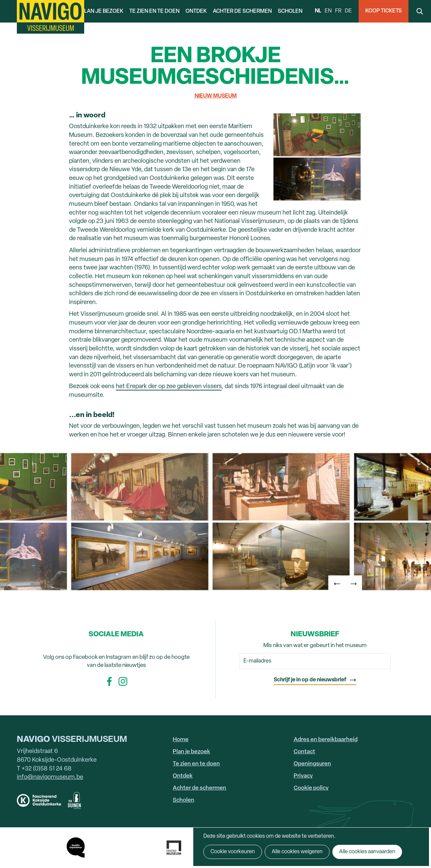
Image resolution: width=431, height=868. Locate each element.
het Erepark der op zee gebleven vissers (169, 387)
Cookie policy (311, 788)
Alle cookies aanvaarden (367, 852)
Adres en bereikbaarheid (326, 740)
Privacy (303, 776)
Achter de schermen (242, 11)
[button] (337, 584)
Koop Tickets (384, 11)
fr (338, 11)
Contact (304, 752)
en (328, 11)
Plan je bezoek (102, 11)
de (348, 11)
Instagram (123, 681)
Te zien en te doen (154, 11)
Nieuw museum (216, 96)
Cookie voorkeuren (233, 852)
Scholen (290, 11)
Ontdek (196, 11)
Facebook (109, 681)
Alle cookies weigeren (297, 852)
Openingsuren (312, 764)
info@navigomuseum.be (50, 777)
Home (181, 740)
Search (420, 11)
